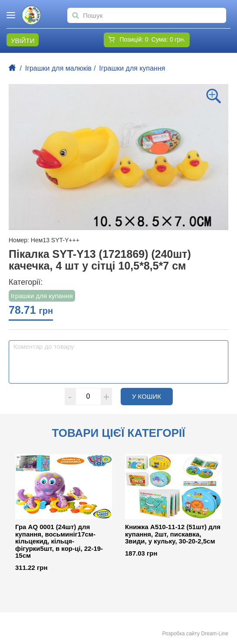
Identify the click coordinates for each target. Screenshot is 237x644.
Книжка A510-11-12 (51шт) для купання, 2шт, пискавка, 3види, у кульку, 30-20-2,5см (173, 534)
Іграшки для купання (132, 68)
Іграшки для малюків (58, 68)
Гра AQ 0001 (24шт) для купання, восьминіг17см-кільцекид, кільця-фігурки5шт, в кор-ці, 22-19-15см (59, 541)
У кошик (152, 396)
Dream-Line (215, 634)
